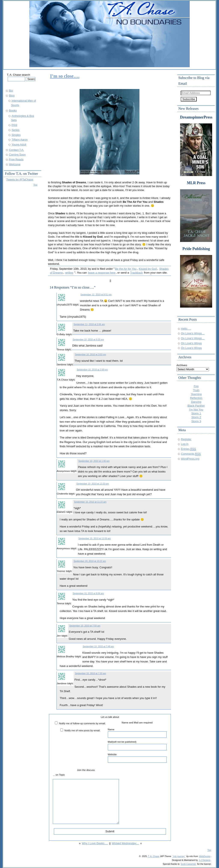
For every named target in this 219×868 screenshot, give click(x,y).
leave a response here (102, 273)
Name (137, 733)
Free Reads (16, 159)
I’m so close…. (65, 76)
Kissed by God (148, 269)
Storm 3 (196, 421)
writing (69, 273)
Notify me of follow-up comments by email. (82, 723)
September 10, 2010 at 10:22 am (90, 561)
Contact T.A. (16, 150)
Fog (196, 386)
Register (186, 439)
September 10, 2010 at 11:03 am (94, 538)
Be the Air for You (126, 269)
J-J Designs (205, 860)
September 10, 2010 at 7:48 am (98, 647)
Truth (196, 390)
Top (35, 185)
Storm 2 (196, 417)
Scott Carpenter (188, 864)
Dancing (196, 402)
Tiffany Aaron (20, 140)
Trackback (136, 273)
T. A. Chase (153, 856)
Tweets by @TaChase (20, 180)
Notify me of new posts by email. (82, 730)
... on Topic (59, 775)
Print (14, 125)
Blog (12, 96)
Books (13, 110)
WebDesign (205, 856)
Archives (182, 365)
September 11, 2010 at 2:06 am (89, 324)
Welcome (15, 164)
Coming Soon (17, 155)
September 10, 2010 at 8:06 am (88, 593)
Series (16, 130)
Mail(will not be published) (137, 745)
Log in (185, 444)
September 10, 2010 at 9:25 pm (88, 340)
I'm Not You (196, 410)
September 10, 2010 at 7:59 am (85, 626)
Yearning (196, 394)
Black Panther (196, 406)
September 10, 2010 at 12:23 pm (92, 484)
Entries (189, 449)
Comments (191, 454)
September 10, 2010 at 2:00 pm (92, 370)
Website (137, 758)
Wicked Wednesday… (125, 843)
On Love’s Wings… (193, 333)
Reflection (196, 398)
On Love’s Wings (191, 343)
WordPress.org (190, 459)
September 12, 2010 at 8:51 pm (96, 295)
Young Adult (19, 144)
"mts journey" (179, 856)
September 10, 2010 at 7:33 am (90, 673)
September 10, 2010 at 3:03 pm (90, 355)
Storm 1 (196, 413)
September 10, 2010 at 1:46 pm (94, 461)
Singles (16, 135)
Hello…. (186, 329)
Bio (11, 91)
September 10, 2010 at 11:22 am (90, 502)
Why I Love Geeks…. (95, 843)
